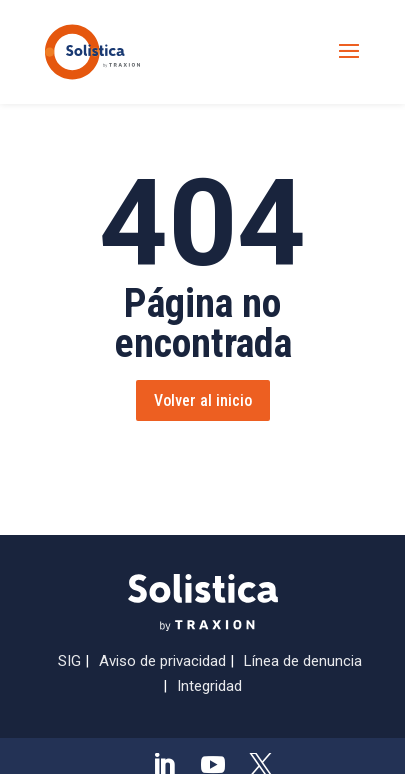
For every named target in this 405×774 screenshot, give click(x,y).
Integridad (209, 686)
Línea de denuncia (303, 661)
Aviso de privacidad (162, 661)
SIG (69, 661)
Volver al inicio (203, 400)
